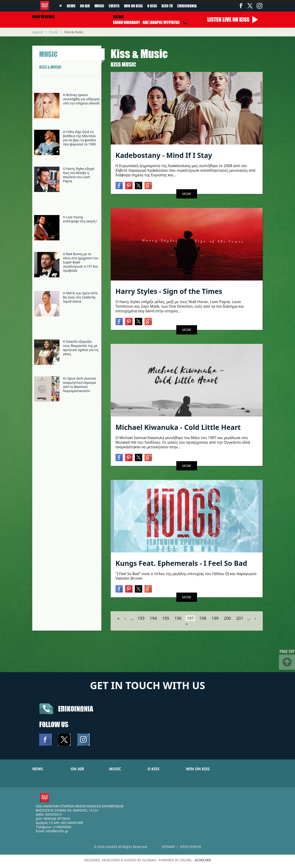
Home (61, 6)
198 (203, 618)
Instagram (259, 6)
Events (114, 6)
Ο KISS (153, 769)
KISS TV (167, 6)
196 (178, 618)
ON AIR (77, 769)
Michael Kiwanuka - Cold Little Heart (178, 427)
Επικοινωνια (76, 709)
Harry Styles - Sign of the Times (169, 291)
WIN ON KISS (198, 769)
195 (166, 618)
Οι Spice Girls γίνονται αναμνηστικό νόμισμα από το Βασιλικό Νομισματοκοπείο (80, 385)
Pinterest (129, 186)
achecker (203, 860)
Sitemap (168, 847)
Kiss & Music (74, 32)
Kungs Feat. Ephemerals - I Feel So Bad (181, 563)
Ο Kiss (152, 6)
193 (141, 618)
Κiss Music (123, 64)
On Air (85, 6)
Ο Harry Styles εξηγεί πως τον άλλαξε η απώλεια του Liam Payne (79, 175)
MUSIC (115, 769)
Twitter (250, 6)
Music (99, 6)
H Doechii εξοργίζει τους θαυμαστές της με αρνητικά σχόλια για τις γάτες (81, 348)
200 (227, 618)
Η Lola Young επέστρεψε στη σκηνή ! (80, 219)
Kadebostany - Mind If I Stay (164, 155)
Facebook (241, 6)
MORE (187, 194)
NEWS (38, 769)
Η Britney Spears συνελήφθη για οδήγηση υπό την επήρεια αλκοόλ (81, 99)
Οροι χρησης (190, 847)
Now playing (43, 17)
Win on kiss (133, 6)
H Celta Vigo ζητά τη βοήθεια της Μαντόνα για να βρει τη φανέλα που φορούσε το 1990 (79, 138)
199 (215, 618)
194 (153, 618)
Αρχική (38, 32)
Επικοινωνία (187, 6)
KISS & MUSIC (50, 67)
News (71, 6)
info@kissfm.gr (57, 831)
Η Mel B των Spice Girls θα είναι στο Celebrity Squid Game (80, 297)
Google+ (148, 186)
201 (240, 618)
